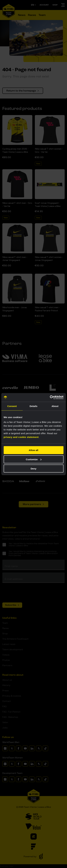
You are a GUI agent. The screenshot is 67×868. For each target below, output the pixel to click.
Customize (34, 459)
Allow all (33, 450)
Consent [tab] (12, 406)
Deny (33, 468)
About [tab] (55, 406)
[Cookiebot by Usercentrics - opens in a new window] (50, 397)
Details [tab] (34, 406)
